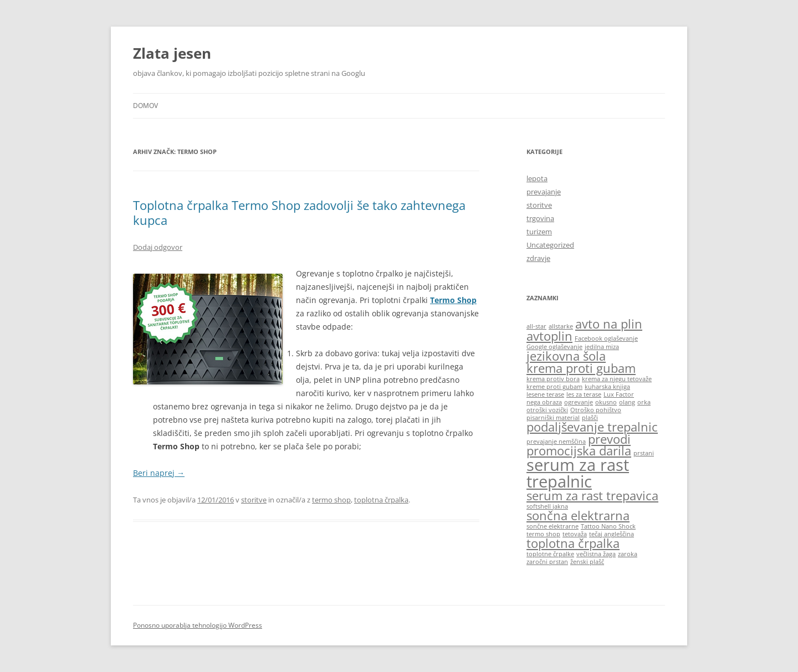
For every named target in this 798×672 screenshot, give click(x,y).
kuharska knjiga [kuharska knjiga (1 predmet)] (607, 387)
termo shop (331, 500)
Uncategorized (550, 245)
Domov (145, 106)
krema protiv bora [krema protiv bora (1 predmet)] (553, 379)
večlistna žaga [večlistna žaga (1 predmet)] (596, 554)
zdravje (538, 258)
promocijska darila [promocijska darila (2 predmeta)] (579, 451)
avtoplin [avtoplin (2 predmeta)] (549, 336)
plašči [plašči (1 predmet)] (590, 418)
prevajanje (544, 192)
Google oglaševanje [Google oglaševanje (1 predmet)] (554, 347)
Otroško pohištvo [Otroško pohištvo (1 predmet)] (596, 410)
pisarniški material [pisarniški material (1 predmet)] (553, 418)
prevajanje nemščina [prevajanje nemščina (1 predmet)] (556, 442)
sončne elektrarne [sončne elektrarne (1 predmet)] (553, 526)
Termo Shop (453, 300)
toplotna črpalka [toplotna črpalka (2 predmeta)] (573, 543)
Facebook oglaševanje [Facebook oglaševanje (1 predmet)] (606, 338)
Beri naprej (159, 473)
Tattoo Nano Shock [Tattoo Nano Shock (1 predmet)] (608, 526)
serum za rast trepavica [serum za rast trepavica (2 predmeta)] (592, 496)
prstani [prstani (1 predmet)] (644, 453)
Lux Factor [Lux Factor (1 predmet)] (619, 394)
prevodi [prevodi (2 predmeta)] (609, 439)
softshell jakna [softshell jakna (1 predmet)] (547, 506)
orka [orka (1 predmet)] (644, 402)
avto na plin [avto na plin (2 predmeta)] (609, 324)
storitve (254, 500)
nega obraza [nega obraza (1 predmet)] (544, 402)
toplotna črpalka (381, 500)
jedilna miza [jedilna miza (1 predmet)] (602, 347)
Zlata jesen (172, 53)
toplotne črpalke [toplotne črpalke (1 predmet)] (550, 554)
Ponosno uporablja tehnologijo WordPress (198, 625)
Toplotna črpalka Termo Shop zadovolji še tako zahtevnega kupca (299, 212)
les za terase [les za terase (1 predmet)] (584, 394)
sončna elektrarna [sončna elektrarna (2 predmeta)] (578, 515)
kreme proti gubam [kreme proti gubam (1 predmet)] (554, 387)
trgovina (540, 218)
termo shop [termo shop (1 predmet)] (543, 534)
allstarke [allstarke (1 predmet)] (561, 326)
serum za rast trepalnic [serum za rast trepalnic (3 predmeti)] (578, 473)
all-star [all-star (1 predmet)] (536, 326)
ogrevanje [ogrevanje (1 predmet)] (579, 402)
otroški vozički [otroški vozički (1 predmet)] (547, 410)
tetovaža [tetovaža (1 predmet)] (575, 534)
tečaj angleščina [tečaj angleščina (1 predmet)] (612, 534)
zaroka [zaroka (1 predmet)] (628, 554)
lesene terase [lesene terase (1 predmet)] (545, 394)
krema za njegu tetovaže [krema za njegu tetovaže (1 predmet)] (617, 379)
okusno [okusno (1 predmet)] (606, 402)
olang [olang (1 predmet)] (627, 402)
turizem (539, 232)
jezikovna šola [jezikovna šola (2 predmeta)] (566, 356)
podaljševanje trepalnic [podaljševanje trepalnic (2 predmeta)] (592, 427)
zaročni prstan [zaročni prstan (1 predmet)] (547, 562)
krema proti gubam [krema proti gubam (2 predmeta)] (581, 368)
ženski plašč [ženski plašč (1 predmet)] (587, 562)
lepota (537, 178)
